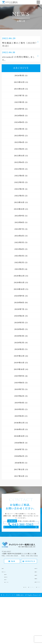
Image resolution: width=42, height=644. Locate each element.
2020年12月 (19, 281)
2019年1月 (19, 421)
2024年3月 (19, 134)
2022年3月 (19, 187)
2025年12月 (19, 87)
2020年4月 (19, 334)
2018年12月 (19, 427)
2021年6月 (19, 241)
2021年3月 (19, 261)
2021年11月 (19, 207)
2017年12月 (19, 474)
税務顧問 (9, 594)
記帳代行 (9, 599)
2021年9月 (19, 221)
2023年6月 (19, 147)
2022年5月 (19, 174)
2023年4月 (19, 154)
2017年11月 (19, 481)
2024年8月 (19, 120)
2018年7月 (19, 454)
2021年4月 (19, 254)
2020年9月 (19, 301)
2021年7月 (19, 234)
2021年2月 (19, 267)
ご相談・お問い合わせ (32, 601)
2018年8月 (19, 448)
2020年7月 (19, 314)
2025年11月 (19, 94)
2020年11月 (19, 287)
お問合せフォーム (21, 543)
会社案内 (27, 595)
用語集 (12, 581)
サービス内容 (9, 591)
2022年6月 (19, 167)
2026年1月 (19, 80)
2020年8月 (19, 307)
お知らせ (8, 607)
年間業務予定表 (29, 581)
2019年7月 (19, 394)
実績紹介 (27, 591)
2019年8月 (19, 387)
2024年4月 (19, 127)
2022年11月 (19, 160)
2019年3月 (19, 414)
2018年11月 (19, 434)
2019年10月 (19, 374)
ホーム (7, 588)
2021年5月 (19, 247)
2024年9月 (19, 114)
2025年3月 (19, 107)
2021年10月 (19, 214)
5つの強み (28, 588)
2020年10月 (19, 294)
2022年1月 (19, 200)
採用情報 (27, 598)
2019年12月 (19, 361)
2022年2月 (19, 194)
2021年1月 (19, 274)
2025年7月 (19, 100)
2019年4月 (19, 407)
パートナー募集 (11, 601)
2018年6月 (19, 461)
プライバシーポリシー (21, 607)
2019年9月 (19, 381)
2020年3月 (19, 341)
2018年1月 (19, 468)
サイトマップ (36, 607)
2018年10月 (19, 441)
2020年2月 (19, 347)
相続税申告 (10, 596)
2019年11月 (19, 367)
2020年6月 (19, 321)
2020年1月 (19, 354)
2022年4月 (19, 180)
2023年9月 (19, 140)
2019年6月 (19, 401)
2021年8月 (19, 227)
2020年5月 (19, 327)
